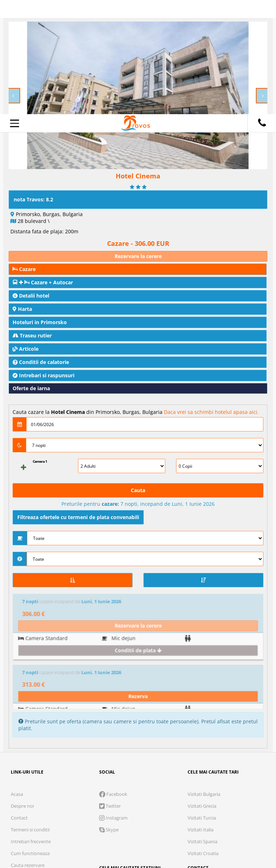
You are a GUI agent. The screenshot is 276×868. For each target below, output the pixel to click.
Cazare (24, 269)
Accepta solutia (138, 837)
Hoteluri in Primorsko (40, 322)
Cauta (138, 490)
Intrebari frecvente (31, 727)
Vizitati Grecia (202, 691)
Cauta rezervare (28, 750)
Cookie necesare (46, 815)
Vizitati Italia (201, 715)
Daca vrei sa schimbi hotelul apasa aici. (211, 412)
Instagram (113, 703)
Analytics (102, 815)
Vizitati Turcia (202, 703)
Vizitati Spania (203, 727)
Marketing (148, 815)
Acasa (17, 679)
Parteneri (241, 815)
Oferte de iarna (31, 388)
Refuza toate (59, 837)
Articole (26, 349)
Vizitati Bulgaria (204, 679)
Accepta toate (217, 837)
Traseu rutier (32, 335)
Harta (22, 309)
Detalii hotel (31, 296)
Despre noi (22, 691)
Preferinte (195, 815)
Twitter (110, 691)
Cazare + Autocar (43, 282)
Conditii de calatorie (41, 362)
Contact (19, 703)
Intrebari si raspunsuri (43, 375)
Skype (109, 715)
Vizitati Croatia (203, 738)
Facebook (113, 679)
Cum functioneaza (30, 738)
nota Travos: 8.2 (33, 199)
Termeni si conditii (30, 715)
